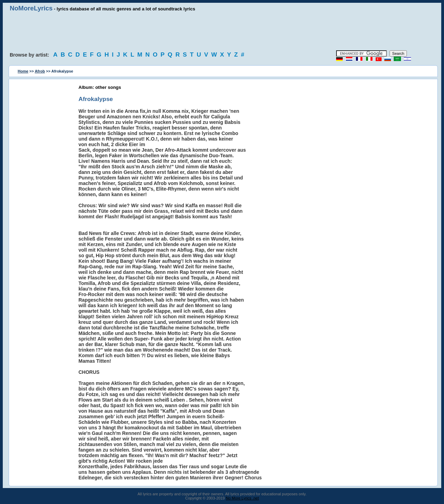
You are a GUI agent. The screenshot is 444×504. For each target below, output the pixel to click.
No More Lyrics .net (242, 498)
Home (23, 71)
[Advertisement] (222, 31)
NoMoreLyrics (31, 8)
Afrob (40, 71)
